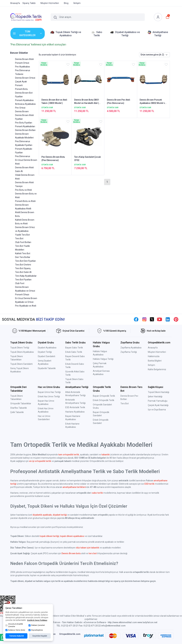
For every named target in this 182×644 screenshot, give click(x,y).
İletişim (151, 365)
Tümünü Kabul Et (17, 636)
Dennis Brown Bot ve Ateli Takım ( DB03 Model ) (54, 101)
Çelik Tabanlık (17, 412)
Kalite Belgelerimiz (157, 369)
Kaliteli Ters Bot (23, 253)
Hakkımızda (154, 356)
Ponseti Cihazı (22, 295)
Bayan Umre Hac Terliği (49, 392)
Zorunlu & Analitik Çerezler (14, 625)
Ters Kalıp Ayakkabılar (26, 276)
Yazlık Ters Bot (22, 235)
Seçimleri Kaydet (40, 636)
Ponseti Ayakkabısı (24, 100)
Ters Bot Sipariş (23, 268)
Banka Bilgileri (155, 361)
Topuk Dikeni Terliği (20, 348)
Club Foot (20, 283)
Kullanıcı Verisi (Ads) (15, 630)
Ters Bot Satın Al (23, 272)
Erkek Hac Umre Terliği (49, 396)
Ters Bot (19, 238)
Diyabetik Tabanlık (47, 368)
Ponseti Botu (21, 89)
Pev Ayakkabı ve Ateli (26, 306)
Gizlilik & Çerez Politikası (37, 620)
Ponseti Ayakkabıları (25, 126)
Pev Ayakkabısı (23, 67)
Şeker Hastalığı (155, 396)
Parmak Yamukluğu (158, 401)
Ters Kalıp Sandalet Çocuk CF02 (87, 159)
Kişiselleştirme (36, 630)
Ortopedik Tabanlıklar (21, 403)
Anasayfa (153, 348)
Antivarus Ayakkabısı (25, 104)
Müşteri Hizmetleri (157, 352)
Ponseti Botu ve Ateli (25, 201)
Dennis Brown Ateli (24, 59)
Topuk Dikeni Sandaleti (21, 364)
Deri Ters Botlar (23, 257)
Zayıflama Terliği (129, 352)
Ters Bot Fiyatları (23, 280)
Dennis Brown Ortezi (25, 78)
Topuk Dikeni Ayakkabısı (22, 352)
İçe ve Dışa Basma (157, 410)
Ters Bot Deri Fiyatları (25, 261)
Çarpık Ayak (21, 82)
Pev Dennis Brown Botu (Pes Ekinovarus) (53, 159)
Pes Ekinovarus (23, 156)
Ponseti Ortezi (22, 63)
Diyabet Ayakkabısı (47, 348)
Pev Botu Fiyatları (24, 123)
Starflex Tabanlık (19, 408)
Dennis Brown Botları (25, 130)
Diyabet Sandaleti (47, 356)
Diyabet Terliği (45, 352)
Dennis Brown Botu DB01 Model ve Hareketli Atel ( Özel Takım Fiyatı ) (87, 102)
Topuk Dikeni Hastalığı (159, 392)
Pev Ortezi (20, 108)
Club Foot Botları (23, 242)
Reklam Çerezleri (37, 625)
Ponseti (19, 85)
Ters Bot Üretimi (23, 265)
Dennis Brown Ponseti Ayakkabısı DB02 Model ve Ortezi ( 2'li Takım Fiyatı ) (153, 102)
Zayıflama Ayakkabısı (131, 348)
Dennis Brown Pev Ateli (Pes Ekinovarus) (119, 101)
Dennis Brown (22, 111)
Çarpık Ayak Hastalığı (158, 405)
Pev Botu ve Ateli (23, 190)
